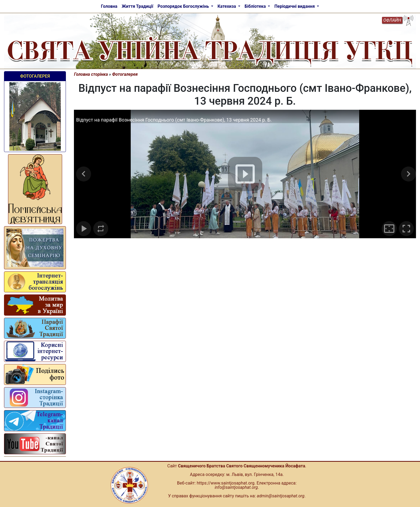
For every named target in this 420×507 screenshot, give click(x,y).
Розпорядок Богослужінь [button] (184, 6)
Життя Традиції (137, 6)
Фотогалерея (35, 76)
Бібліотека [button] (256, 6)
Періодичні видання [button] (295, 6)
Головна (109, 6)
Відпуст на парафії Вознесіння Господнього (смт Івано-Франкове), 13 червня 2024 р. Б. (174, 120)
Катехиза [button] (227, 6)
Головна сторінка (91, 74)
